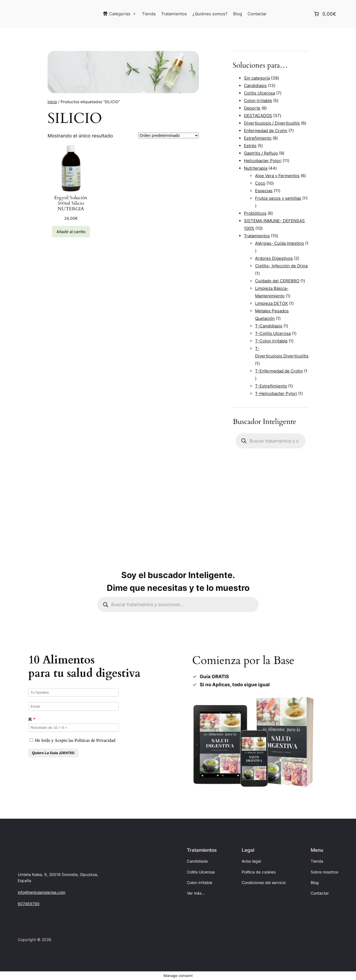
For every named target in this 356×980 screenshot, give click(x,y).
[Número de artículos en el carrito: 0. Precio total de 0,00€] (324, 14)
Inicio (52, 102)
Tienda (149, 14)
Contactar (257, 14)
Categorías (123, 14)
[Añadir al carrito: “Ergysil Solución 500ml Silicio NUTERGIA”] (71, 232)
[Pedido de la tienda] (169, 135)
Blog (238, 14)
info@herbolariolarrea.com (42, 892)
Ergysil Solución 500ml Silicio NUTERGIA (71, 203)
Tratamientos (174, 14)
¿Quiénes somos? (210, 14)
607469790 (29, 904)
